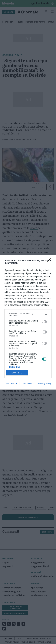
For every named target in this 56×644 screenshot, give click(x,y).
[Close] (50, 261)
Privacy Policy (45, 384)
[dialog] (28, 322)
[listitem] (28, 314)
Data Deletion (11, 384)
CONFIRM (17, 373)
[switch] (45, 322)
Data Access (28, 384)
